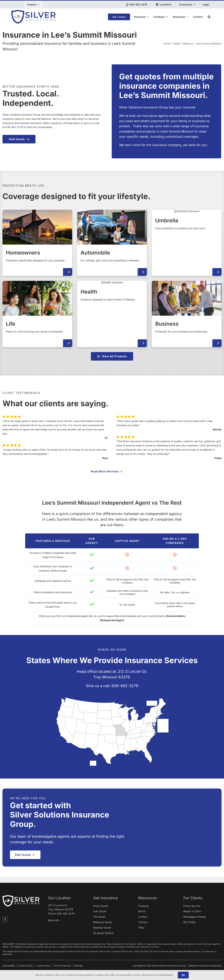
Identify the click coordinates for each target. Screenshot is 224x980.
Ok (183, 975)
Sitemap (78, 966)
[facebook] (5, 919)
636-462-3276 (15, 127)
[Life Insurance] (37, 317)
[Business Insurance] (187, 317)
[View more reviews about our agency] (112, 471)
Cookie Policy (43, 966)
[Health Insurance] (112, 317)
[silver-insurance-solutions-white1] (21, 896)
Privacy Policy (26, 966)
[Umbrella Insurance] (187, 246)
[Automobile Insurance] (112, 246)
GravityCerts (215, 966)
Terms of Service (62, 966)
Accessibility (9, 966)
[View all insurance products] (112, 356)
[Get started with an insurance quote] (19, 139)
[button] (209, 17)
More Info (54, 920)
